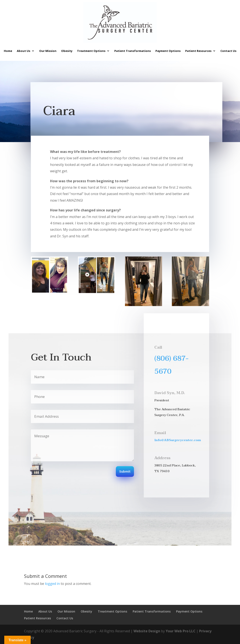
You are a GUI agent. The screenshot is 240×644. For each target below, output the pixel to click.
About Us (24, 51)
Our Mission (48, 51)
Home (8, 51)
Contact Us (228, 51)
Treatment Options (91, 51)
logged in (52, 584)
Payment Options (168, 51)
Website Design (147, 631)
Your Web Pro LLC (181, 631)
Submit (125, 472)
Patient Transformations (133, 51)
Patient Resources (198, 51)
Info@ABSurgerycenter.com (178, 440)
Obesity (67, 51)
